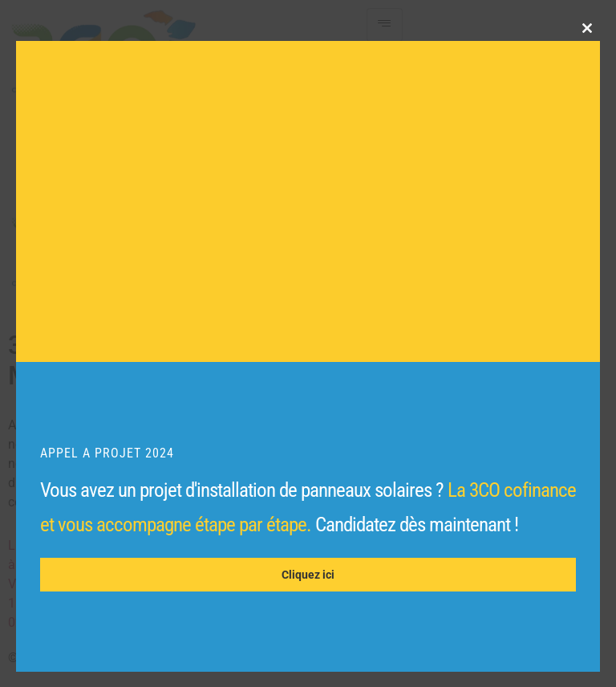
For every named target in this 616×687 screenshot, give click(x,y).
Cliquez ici (308, 575)
